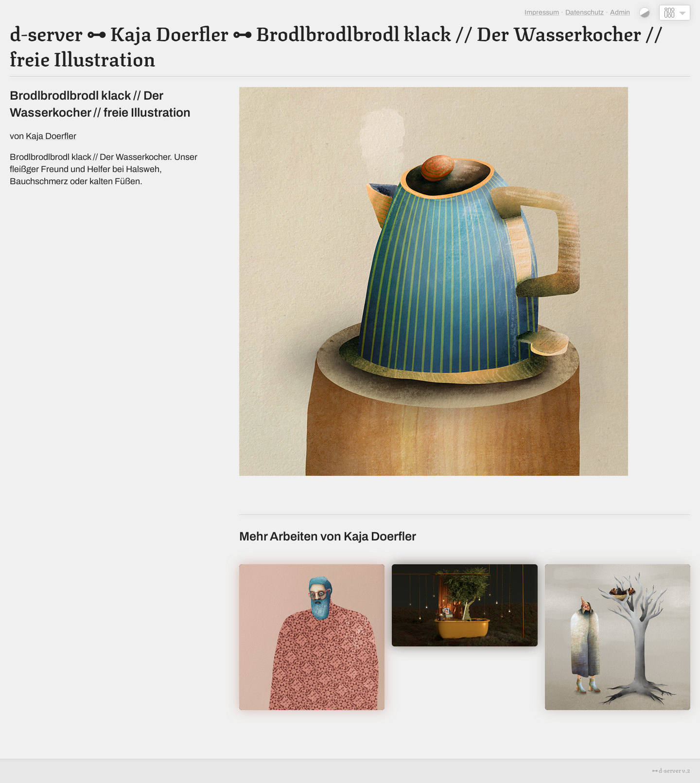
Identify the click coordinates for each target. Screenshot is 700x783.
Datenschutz (585, 12)
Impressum (542, 12)
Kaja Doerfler (169, 32)
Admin (620, 12)
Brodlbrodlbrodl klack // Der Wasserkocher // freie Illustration (336, 45)
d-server (46, 32)
